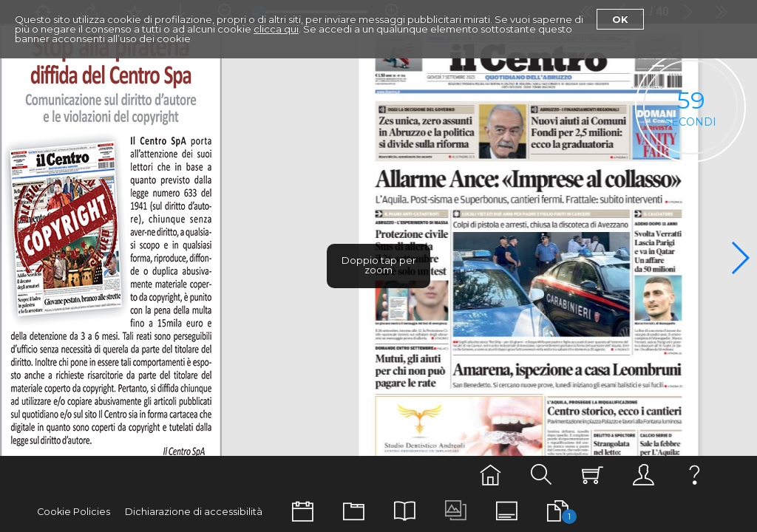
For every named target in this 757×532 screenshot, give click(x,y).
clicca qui (276, 29)
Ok (620, 19)
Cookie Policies (74, 512)
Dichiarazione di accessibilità (194, 512)
